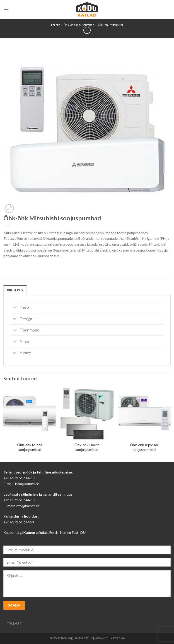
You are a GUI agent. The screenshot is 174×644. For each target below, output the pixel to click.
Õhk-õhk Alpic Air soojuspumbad (144, 447)
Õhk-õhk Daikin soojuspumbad (87, 447)
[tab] (15, 290)
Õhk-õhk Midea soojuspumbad (30, 447)
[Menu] (6, 9)
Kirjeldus (15, 290)
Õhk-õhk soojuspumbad (79, 25)
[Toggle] (15, 308)
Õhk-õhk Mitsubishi (110, 25)
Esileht (55, 25)
